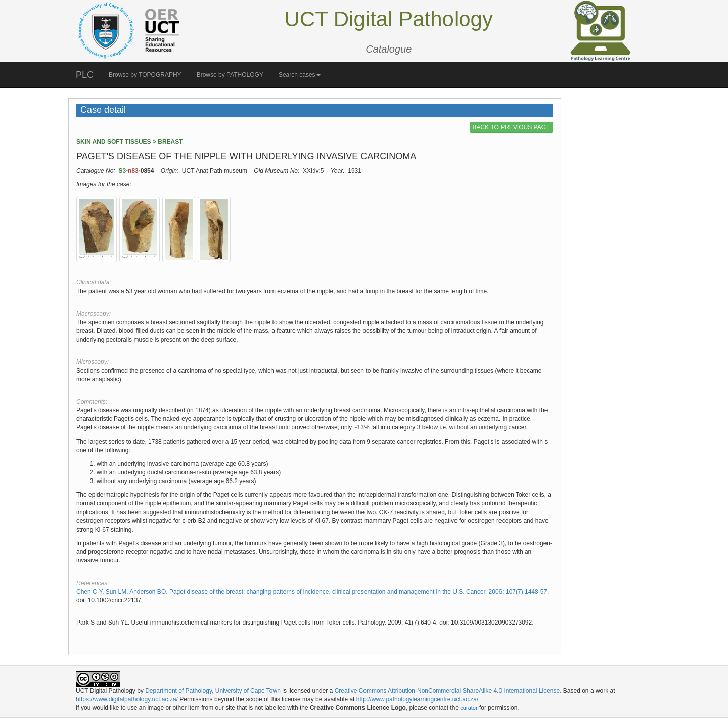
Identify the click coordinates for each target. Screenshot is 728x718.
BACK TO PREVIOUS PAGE (511, 127)
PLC (85, 75)
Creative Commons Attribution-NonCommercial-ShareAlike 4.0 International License (447, 691)
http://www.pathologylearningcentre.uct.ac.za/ (417, 699)
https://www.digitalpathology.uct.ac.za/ (127, 699)
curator (469, 708)
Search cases (300, 75)
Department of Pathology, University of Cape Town (213, 691)
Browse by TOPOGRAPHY (145, 75)
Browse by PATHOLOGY (230, 75)
